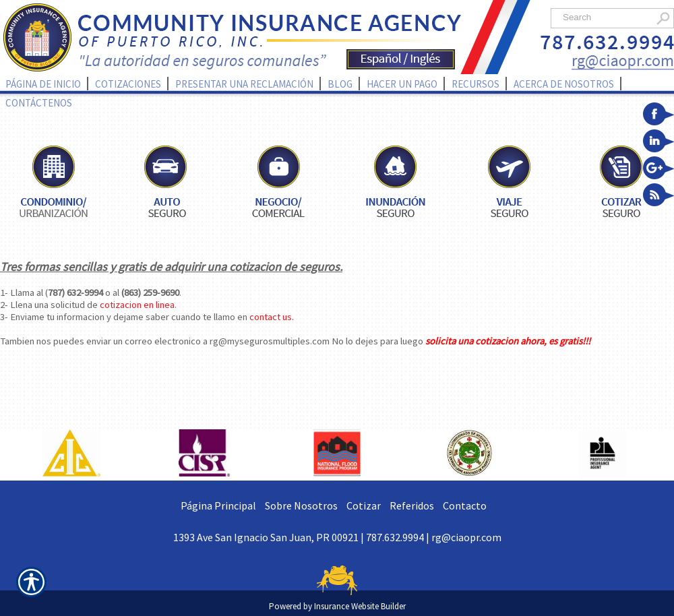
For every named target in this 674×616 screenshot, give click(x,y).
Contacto (465, 505)
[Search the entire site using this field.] (605, 17)
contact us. (272, 317)
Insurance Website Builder (360, 606)
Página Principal (218, 505)
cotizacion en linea (137, 305)
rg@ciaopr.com (466, 537)
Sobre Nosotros (301, 505)
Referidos (412, 505)
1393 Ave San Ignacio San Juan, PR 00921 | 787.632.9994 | (302, 537)
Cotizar (364, 505)
